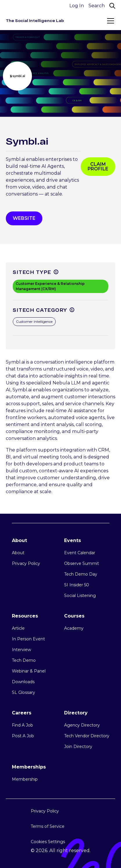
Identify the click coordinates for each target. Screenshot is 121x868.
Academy (74, 628)
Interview (21, 650)
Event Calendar (80, 553)
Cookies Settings (48, 842)
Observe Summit (82, 563)
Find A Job (22, 725)
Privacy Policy (26, 563)
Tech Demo (24, 660)
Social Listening (80, 596)
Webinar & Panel (29, 671)
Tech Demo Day (81, 574)
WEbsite (24, 218)
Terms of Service (48, 826)
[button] (109, 21)
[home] (35, 21)
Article (18, 628)
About (18, 553)
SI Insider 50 (77, 585)
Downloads (23, 682)
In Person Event (28, 639)
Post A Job (23, 736)
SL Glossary (24, 692)
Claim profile (98, 166)
